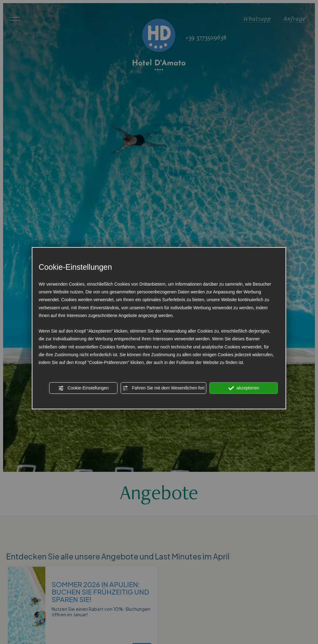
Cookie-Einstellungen (84, 388)
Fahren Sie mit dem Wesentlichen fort (164, 388)
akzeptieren (244, 388)
